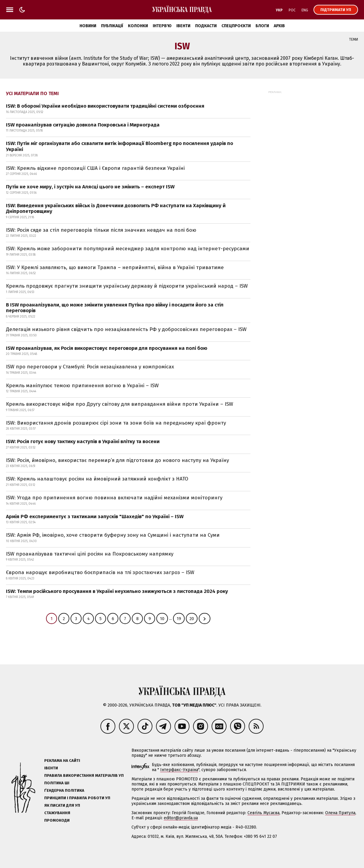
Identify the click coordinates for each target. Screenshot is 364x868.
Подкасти (206, 26)
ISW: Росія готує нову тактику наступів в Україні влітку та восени (83, 441)
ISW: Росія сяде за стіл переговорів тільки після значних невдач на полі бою (101, 230)
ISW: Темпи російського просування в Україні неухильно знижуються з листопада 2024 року (117, 591)
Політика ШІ (57, 783)
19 (179, 619)
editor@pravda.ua (181, 818)
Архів (279, 26)
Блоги (262, 26)
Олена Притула (340, 813)
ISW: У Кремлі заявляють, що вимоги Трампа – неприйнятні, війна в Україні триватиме (115, 267)
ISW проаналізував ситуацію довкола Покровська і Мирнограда (83, 125)
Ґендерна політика (64, 790)
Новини (88, 26)
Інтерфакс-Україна (179, 770)
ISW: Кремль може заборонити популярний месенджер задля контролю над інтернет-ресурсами (128, 249)
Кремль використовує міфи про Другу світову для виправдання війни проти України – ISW (120, 404)
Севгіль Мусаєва (263, 813)
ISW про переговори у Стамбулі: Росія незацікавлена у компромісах (90, 367)
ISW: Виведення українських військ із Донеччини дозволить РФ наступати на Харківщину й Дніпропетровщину (116, 209)
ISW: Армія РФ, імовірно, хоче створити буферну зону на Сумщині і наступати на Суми (113, 535)
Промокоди (57, 820)
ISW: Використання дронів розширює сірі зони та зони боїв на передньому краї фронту (116, 423)
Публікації (112, 26)
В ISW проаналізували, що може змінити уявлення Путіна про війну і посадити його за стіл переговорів (115, 308)
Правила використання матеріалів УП (84, 775)
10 (162, 619)
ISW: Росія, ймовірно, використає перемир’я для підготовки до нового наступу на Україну (117, 460)
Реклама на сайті (62, 761)
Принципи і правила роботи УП (77, 798)
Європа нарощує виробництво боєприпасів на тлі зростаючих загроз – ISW (100, 572)
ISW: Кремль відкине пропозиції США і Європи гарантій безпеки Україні (95, 168)
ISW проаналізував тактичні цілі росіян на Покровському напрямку (90, 554)
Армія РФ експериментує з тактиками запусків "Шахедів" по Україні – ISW (95, 517)
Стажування (57, 813)
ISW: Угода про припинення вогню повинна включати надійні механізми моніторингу (114, 498)
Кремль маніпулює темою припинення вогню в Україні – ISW (82, 386)
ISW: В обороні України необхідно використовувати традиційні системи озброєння (105, 106)
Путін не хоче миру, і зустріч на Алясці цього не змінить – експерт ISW (90, 187)
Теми (354, 39)
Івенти (183, 26)
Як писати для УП (62, 805)
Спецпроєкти (236, 26)
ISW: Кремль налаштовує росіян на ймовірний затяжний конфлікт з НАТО (97, 479)
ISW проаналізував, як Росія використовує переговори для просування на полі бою (107, 348)
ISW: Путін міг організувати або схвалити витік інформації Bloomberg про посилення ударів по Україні (120, 146)
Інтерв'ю (162, 26)
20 (192, 619)
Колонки (138, 26)
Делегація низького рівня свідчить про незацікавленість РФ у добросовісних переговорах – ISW (126, 329)
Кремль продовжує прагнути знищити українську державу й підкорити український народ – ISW (127, 286)
